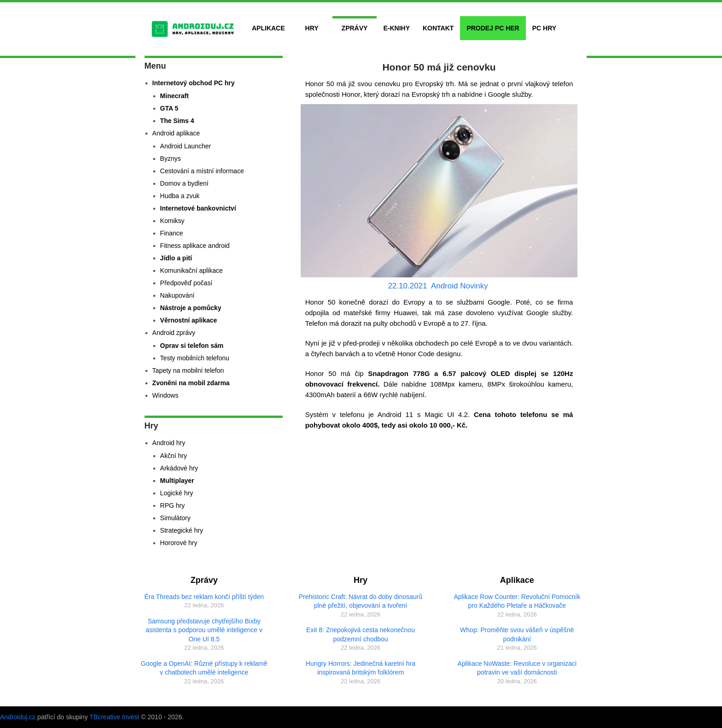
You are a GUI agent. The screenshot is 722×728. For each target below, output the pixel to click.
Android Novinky (460, 286)
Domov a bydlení (184, 183)
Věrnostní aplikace (189, 320)
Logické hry (177, 493)
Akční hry (174, 456)
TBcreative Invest (114, 717)
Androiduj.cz (18, 717)
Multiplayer (177, 481)
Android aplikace (176, 133)
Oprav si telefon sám (192, 346)
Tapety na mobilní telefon (188, 370)
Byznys (171, 159)
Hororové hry (179, 543)
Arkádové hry (179, 468)
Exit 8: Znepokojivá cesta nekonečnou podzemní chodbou (361, 634)
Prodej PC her (493, 28)
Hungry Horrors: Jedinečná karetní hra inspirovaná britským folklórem (361, 668)
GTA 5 (169, 108)
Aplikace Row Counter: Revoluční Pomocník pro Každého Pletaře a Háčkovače (517, 601)
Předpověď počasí (186, 283)
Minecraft (175, 96)
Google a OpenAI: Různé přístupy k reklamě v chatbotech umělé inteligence (204, 668)
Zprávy (355, 28)
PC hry (544, 28)
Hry (312, 28)
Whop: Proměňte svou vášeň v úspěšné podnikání (517, 634)
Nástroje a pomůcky (191, 308)
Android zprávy (174, 333)
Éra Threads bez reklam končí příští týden (204, 597)
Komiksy (172, 221)
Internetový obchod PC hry (194, 83)
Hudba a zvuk (180, 196)
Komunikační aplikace (192, 270)
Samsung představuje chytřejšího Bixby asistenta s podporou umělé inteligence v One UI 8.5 (204, 630)
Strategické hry (182, 530)
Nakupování (178, 295)
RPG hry (173, 505)
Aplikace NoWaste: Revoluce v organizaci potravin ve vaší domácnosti (517, 668)
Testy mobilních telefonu (195, 358)
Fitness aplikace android (195, 246)
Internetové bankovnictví (198, 208)
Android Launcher (186, 146)
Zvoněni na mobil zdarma (191, 383)
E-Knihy (396, 28)
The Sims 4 (177, 121)
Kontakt (438, 28)
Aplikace (268, 28)
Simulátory (175, 518)
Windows (166, 395)
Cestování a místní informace (202, 171)
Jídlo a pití (176, 258)
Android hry (169, 443)
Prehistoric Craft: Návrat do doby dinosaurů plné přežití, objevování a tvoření (361, 601)
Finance (172, 233)
